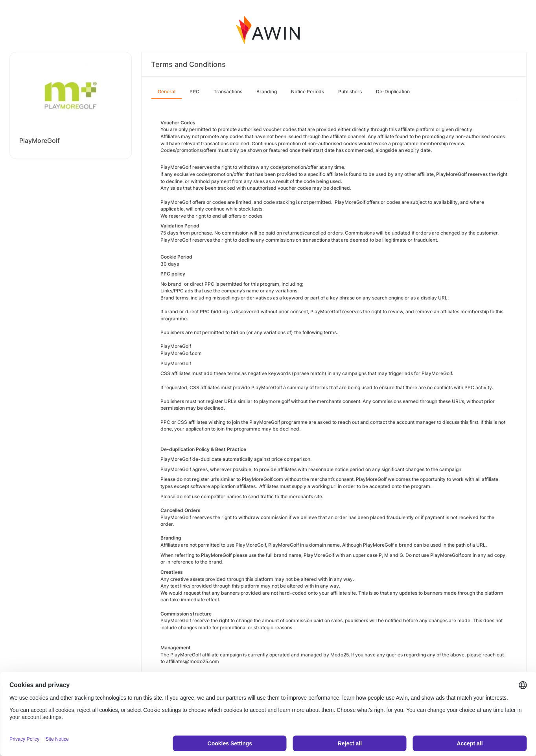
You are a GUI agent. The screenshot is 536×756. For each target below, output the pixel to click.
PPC (194, 91)
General (167, 91)
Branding (267, 91)
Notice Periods (308, 91)
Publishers (350, 91)
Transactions (228, 91)
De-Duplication (393, 91)
